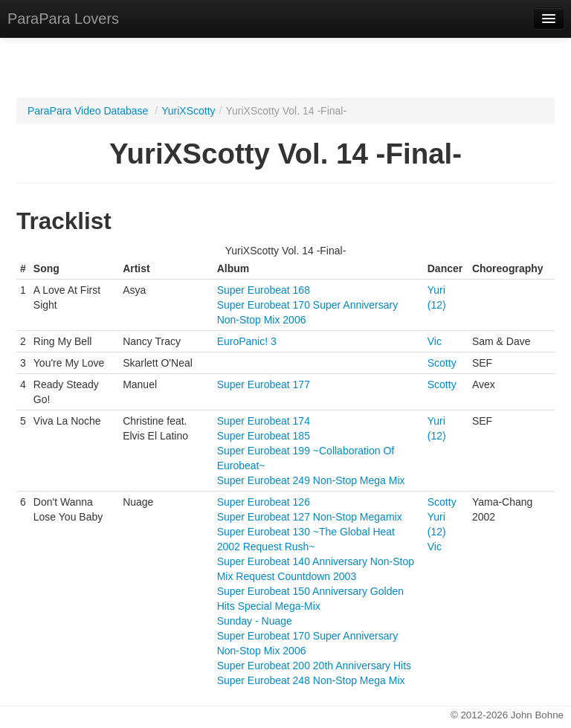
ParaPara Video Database (88, 111)
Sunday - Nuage (255, 621)
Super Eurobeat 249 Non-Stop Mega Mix (311, 480)
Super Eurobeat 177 (264, 384)
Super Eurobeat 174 (264, 421)
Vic (435, 341)
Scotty (442, 363)
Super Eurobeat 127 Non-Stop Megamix (310, 517)
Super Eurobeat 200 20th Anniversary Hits (314, 666)
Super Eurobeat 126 (264, 502)
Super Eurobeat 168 (264, 290)
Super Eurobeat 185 (264, 436)
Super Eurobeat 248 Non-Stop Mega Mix (311, 680)
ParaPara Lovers (63, 19)
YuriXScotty (188, 111)
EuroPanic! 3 (247, 341)
